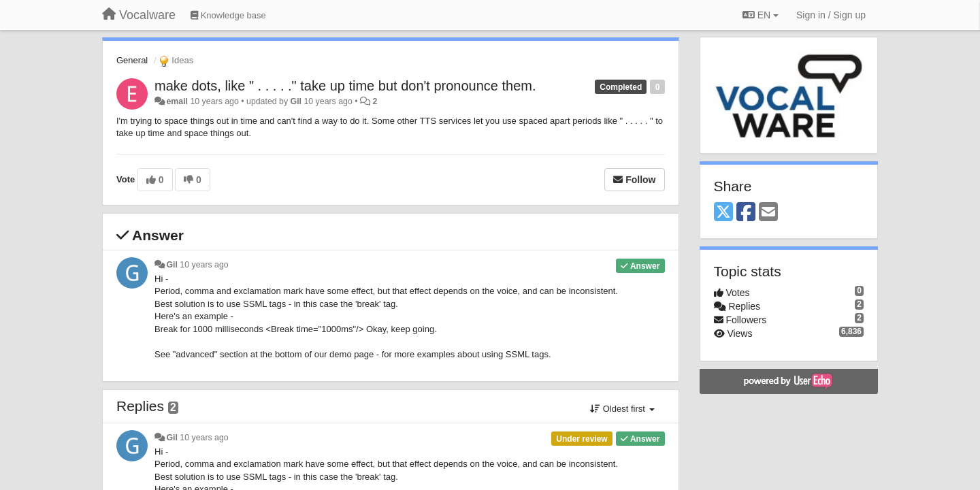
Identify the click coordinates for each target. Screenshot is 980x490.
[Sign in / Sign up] (831, 15)
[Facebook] (746, 213)
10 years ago (204, 265)
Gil (296, 101)
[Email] (768, 213)
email (177, 101)
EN (761, 15)
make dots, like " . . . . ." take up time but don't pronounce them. (345, 86)
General (132, 60)
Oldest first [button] (622, 409)
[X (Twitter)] (723, 213)
